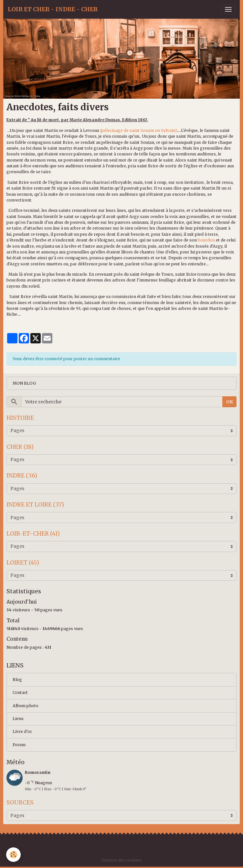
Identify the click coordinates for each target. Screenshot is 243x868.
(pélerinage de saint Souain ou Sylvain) (139, 130)
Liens (18, 719)
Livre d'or (22, 731)
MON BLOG (24, 383)
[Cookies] (14, 855)
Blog (17, 680)
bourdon (206, 240)
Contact (20, 692)
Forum (19, 745)
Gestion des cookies (121, 860)
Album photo (26, 706)
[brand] (53, 9)
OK (230, 402)
